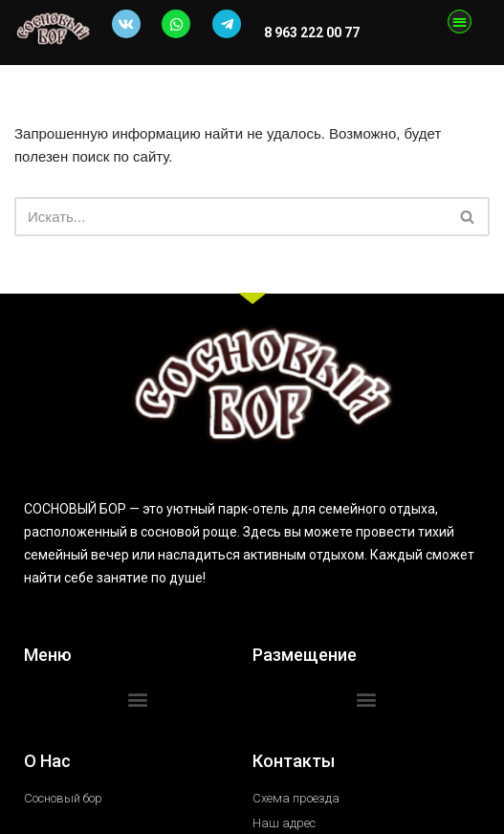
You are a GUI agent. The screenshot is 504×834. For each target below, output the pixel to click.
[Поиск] (230, 217)
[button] (460, 22)
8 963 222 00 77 (310, 33)
